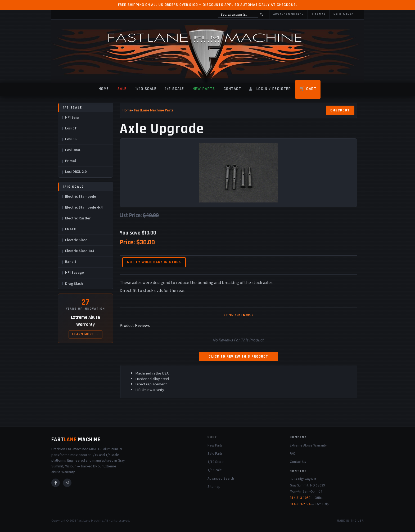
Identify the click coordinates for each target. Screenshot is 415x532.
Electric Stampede (81, 197)
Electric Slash (76, 240)
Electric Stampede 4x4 (84, 208)
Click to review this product (238, 357)
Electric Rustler (78, 218)
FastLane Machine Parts (154, 110)
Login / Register (274, 89)
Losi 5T (71, 128)
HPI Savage (75, 273)
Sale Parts (215, 454)
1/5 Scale (175, 89)
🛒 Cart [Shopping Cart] (308, 89)
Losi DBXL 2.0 (76, 172)
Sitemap (319, 14)
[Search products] (238, 15)
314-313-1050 (300, 498)
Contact (233, 89)
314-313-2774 (300, 504)
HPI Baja (72, 118)
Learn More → (85, 334)
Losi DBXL (73, 150)
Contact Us (298, 462)
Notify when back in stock (154, 262)
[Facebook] (56, 483)
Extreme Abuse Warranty (308, 445)
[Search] (261, 15)
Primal (71, 161)
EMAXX (71, 229)
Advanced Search (289, 14)
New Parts (204, 89)
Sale (122, 89)
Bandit (71, 262)
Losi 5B (71, 139)
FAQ (293, 454)
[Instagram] (67, 483)
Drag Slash (74, 284)
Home (104, 89)
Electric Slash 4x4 (80, 251)
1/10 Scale (146, 89)
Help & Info (344, 14)
